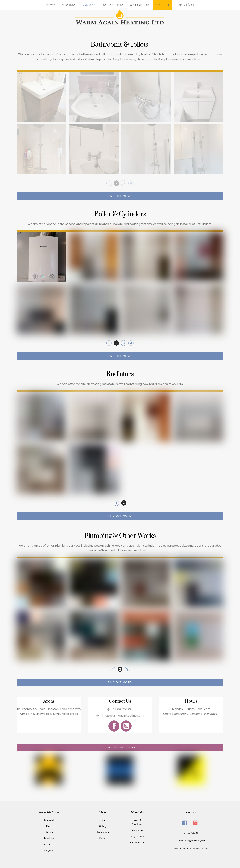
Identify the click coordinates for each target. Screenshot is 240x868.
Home (51, 5)
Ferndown (49, 838)
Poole (49, 826)
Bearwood (49, 819)
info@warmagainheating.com (191, 840)
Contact (162, 5)
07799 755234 (185, 5)
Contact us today (120, 747)
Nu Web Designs (200, 848)
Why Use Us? (139, 5)
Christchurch (49, 832)
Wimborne (49, 844)
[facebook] (186, 822)
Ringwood (49, 850)
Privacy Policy (137, 842)
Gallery (88, 5)
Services (69, 5)
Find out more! (120, 196)
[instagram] (196, 822)
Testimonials (112, 5)
